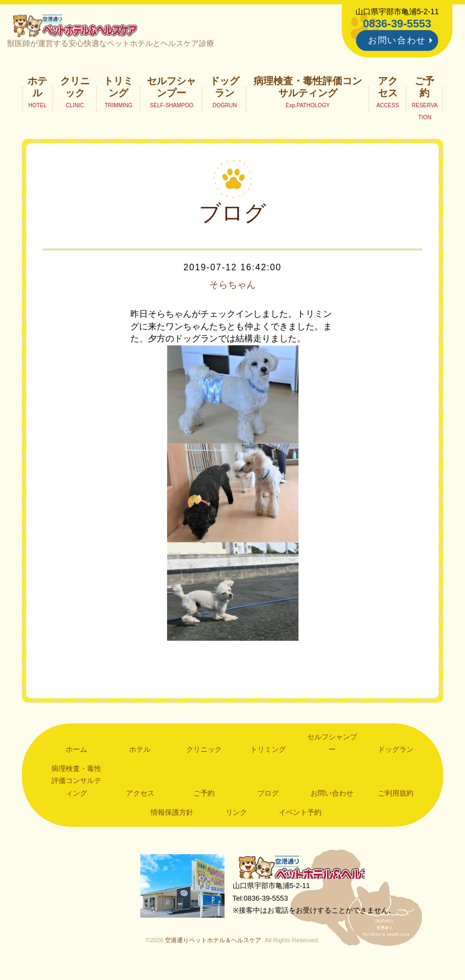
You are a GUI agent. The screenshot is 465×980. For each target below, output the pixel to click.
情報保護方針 (172, 817)
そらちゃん (233, 289)
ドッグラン (225, 91)
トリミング (118, 91)
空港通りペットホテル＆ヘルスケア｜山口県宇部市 (80, 27)
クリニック (75, 91)
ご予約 (424, 91)
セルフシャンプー (171, 91)
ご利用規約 (396, 797)
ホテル (37, 91)
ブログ (268, 797)
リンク (236, 817)
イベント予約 (300, 817)
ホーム (76, 753)
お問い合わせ (397, 40)
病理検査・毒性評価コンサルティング (308, 91)
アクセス (388, 91)
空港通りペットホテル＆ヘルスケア (309, 872)
